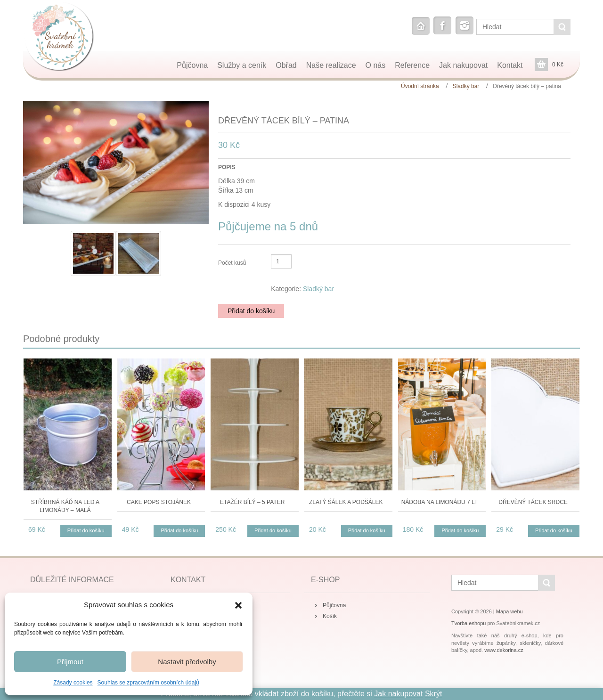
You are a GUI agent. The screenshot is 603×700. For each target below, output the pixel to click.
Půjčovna (334, 605)
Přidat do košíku (251, 311)
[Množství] (281, 261)
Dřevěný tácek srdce (533, 502)
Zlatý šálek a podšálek (346, 502)
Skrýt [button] (433, 694)
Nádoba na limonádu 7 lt (440, 502)
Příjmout (70, 662)
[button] (238, 605)
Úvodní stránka (420, 86)
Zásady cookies (73, 683)
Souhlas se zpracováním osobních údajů (148, 683)
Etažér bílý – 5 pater (252, 502)
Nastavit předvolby (187, 662)
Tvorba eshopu (469, 623)
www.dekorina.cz (504, 650)
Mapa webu (509, 611)
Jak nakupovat (398, 694)
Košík (330, 616)
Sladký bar (466, 86)
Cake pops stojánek (159, 502)
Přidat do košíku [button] (86, 530)
